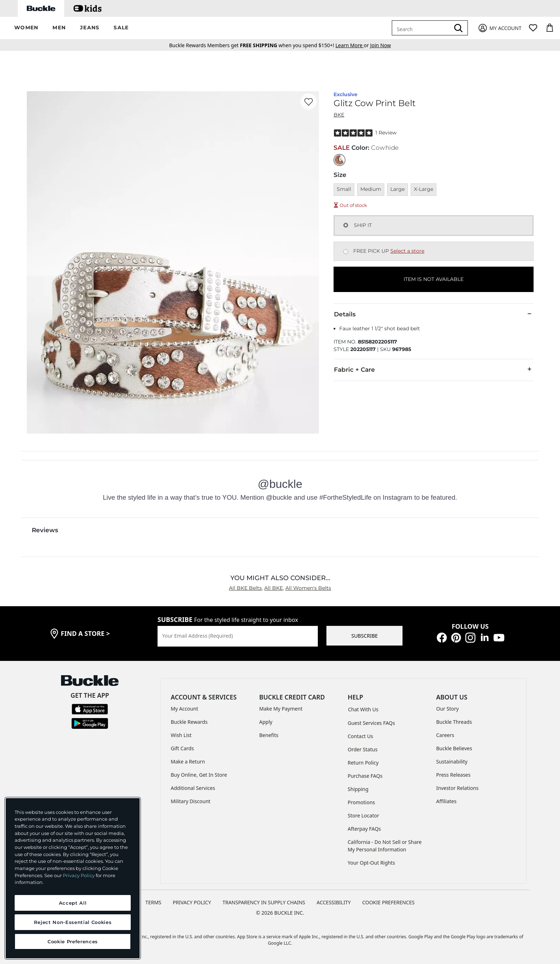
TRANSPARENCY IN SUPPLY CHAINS (264, 902)
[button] (26, 28)
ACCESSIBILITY (334, 902)
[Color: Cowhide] (339, 160)
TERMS (153, 902)
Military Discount (191, 801)
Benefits (269, 735)
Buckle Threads (454, 722)
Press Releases (453, 775)
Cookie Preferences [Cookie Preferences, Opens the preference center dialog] (73, 941)
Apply (266, 722)
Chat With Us (363, 709)
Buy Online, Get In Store (199, 775)
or (353, 45)
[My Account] (499, 28)
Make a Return (188, 762)
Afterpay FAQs (364, 829)
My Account (184, 709)
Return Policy (363, 763)
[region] (73, 878)
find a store (85, 633)
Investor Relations (457, 788)
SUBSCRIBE (365, 636)
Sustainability (452, 762)
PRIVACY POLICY (192, 902)
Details (434, 314)
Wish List (181, 735)
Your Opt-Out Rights (372, 863)
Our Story (447, 709)
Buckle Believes (454, 748)
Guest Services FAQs (371, 723)
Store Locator (364, 815)
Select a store (407, 251)
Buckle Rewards (189, 722)
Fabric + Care (434, 369)
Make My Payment (281, 709)
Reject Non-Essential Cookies (73, 922)
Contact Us (361, 736)
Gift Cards (182, 748)
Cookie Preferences (388, 902)
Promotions (362, 802)
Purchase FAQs (365, 776)
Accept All (73, 903)
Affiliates (446, 801)
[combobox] (422, 28)
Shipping (358, 789)
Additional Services (193, 788)
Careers (445, 735)
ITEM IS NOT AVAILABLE (434, 279)
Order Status (363, 749)
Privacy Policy (79, 875)
